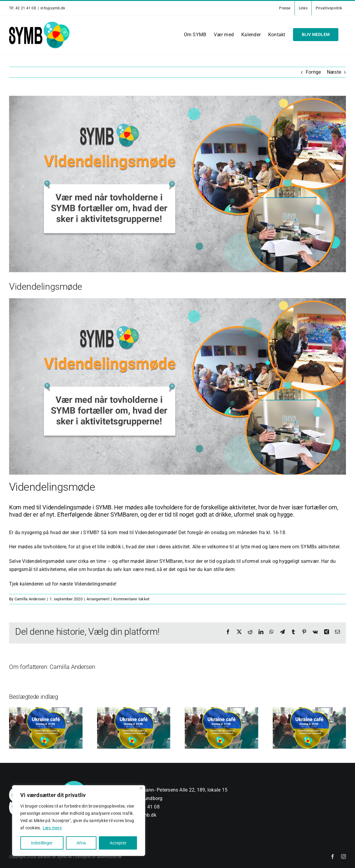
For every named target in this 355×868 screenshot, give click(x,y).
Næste (334, 72)
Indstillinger (42, 843)
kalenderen (32, 584)
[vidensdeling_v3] (177, 184)
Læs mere (52, 828)
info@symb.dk (53, 8)
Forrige (313, 72)
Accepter (118, 843)
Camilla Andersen (30, 599)
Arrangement (98, 599)
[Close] (141, 788)
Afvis (81, 843)
